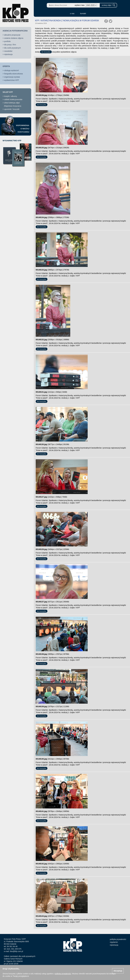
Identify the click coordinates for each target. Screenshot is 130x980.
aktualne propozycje (12, 35)
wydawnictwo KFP (12, 80)
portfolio (7, 41)
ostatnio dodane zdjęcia (14, 38)
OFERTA (6, 66)
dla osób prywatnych (12, 48)
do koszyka (46, 52)
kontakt (83, 13)
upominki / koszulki (12, 109)
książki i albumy (11, 96)
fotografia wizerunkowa (13, 74)
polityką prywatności (63, 974)
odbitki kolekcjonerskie (13, 99)
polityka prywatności (118, 939)
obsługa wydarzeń (11, 70)
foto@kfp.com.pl (16, 951)
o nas (72, 13)
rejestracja (8, 54)
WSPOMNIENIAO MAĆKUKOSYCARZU (23, 129)
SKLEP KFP (8, 92)
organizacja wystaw (12, 77)
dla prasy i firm (10, 45)
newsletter (8, 51)
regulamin (114, 942)
